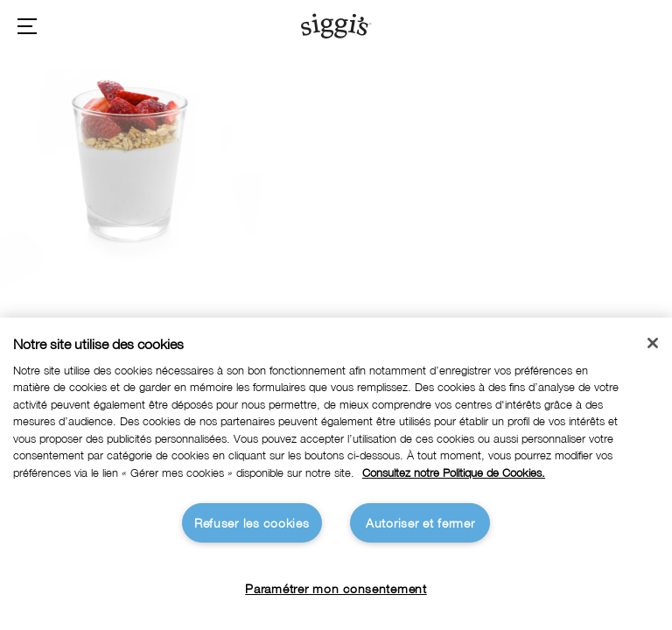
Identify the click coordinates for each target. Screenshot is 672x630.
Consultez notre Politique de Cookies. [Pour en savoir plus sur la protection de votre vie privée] (454, 473)
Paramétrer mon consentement (336, 588)
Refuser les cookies (252, 523)
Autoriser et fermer (420, 523)
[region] (336, 474)
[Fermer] (653, 343)
